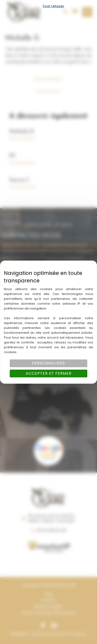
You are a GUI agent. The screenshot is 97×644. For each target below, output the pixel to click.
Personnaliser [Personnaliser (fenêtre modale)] (48, 363)
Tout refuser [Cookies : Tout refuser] (53, 6)
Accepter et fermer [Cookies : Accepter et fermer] (49, 373)
